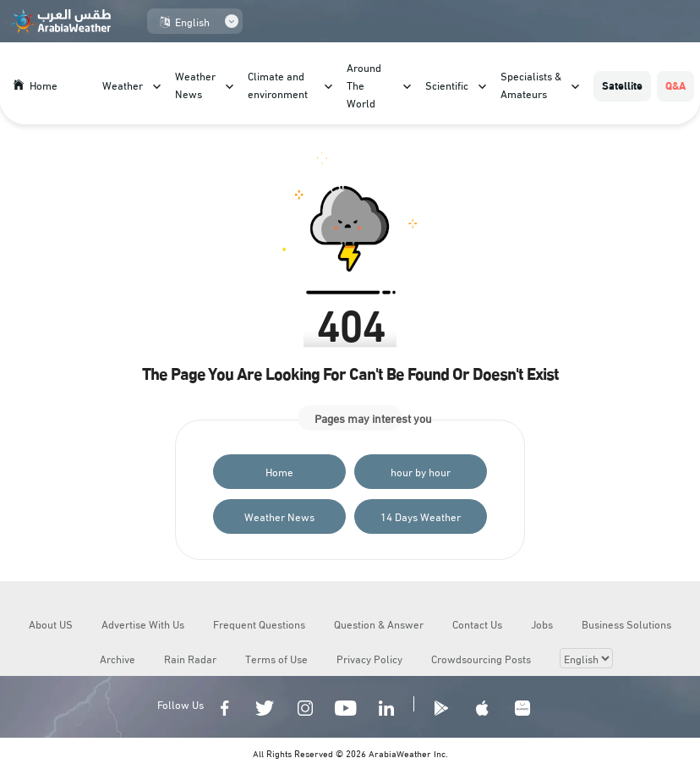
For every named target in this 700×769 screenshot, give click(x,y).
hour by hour (421, 471)
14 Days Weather (421, 516)
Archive (118, 658)
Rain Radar (190, 658)
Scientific (447, 85)
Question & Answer (379, 623)
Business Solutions (626, 623)
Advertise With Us (143, 623)
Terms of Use (276, 658)
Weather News (195, 84)
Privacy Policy (369, 658)
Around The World (364, 85)
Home (279, 471)
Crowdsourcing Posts (481, 658)
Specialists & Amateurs (531, 84)
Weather (123, 85)
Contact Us (477, 623)
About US (51, 623)
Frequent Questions (259, 623)
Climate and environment (278, 84)
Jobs (542, 623)
